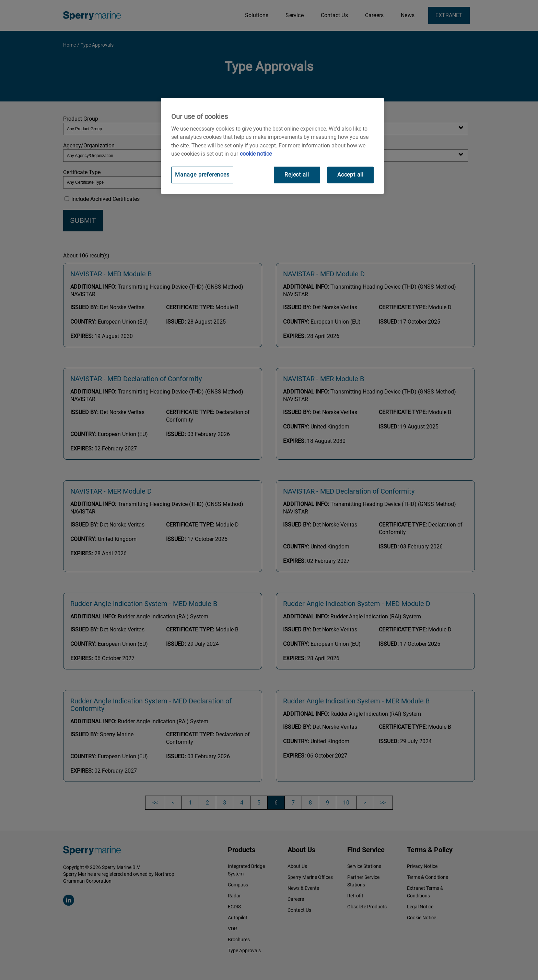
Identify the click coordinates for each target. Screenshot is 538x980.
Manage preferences (202, 175)
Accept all (350, 175)
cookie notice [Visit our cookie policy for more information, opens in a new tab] (256, 154)
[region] (272, 146)
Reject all (297, 175)
